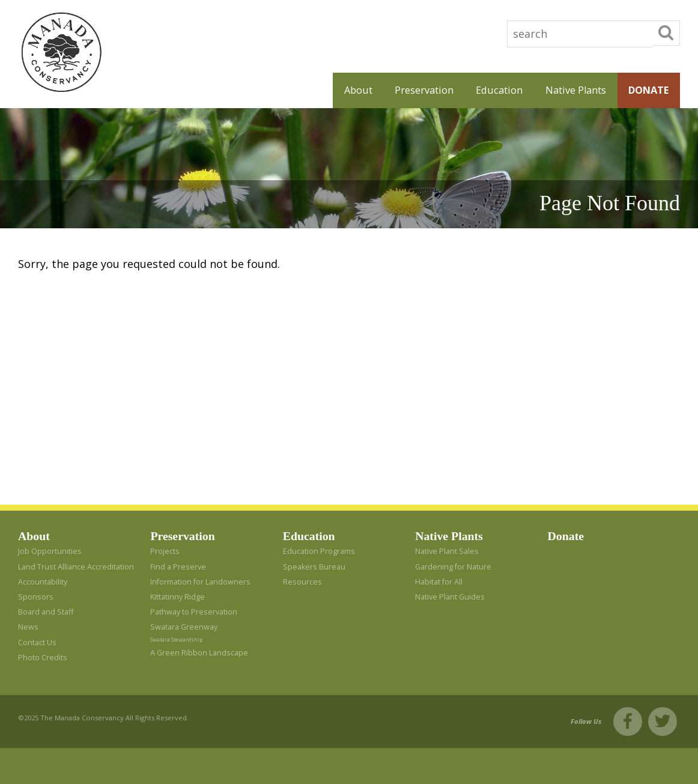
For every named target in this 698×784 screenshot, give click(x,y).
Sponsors (36, 597)
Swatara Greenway (184, 627)
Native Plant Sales (447, 551)
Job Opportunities (50, 551)
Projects (165, 551)
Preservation (424, 90)
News (28, 627)
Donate (648, 90)
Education (499, 90)
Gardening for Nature (453, 567)
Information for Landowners (200, 582)
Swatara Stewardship (176, 640)
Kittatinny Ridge (178, 597)
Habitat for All (439, 582)
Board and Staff (46, 612)
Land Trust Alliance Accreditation (76, 567)
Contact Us (37, 643)
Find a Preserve (178, 567)
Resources (302, 582)
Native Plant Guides (450, 597)
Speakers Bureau (314, 567)
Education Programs (319, 551)
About (358, 90)
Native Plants (576, 90)
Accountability (43, 582)
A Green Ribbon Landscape (199, 653)
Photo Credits (43, 658)
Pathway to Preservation (194, 612)
